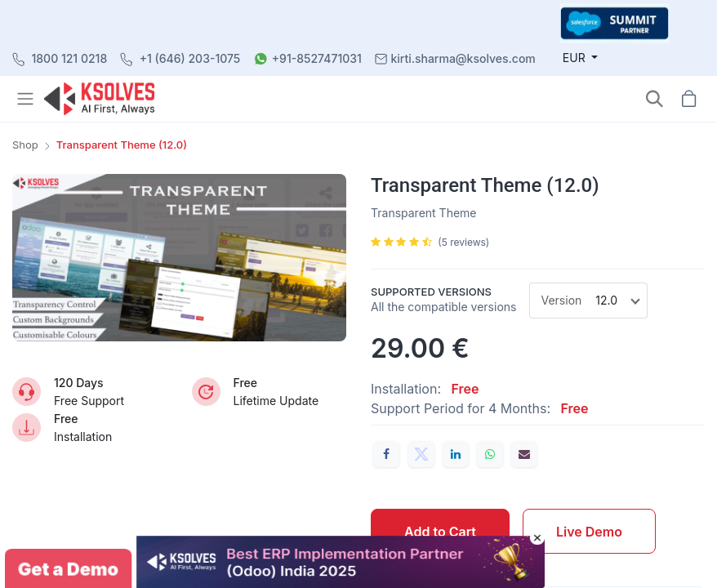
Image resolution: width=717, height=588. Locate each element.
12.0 (606, 300)
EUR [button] (576, 58)
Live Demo (589, 532)
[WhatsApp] (490, 454)
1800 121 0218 (70, 58)
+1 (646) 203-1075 (190, 58)
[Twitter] (421, 454)
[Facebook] (386, 454)
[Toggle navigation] (27, 99)
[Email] (524, 454)
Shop (25, 145)
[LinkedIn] (456, 454)
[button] (655, 98)
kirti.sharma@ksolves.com (463, 58)
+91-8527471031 (317, 58)
